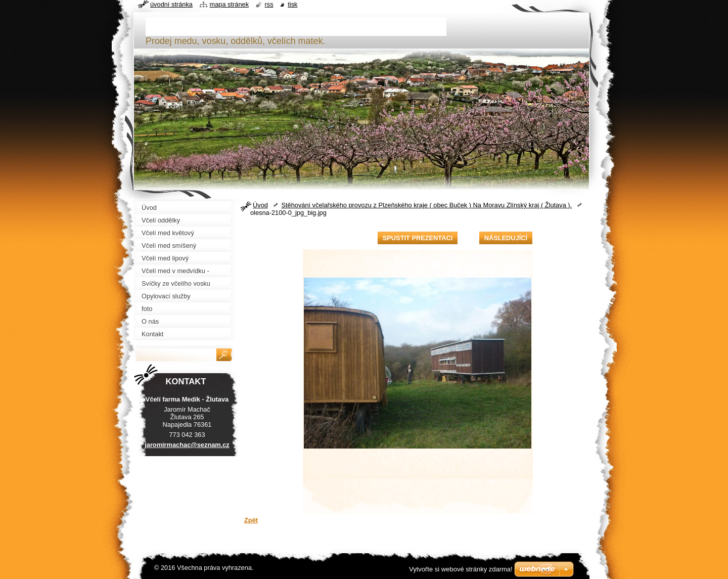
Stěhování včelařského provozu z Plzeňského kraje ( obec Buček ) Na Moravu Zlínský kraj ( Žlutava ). (426, 205)
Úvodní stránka (171, 4)
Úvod (260, 205)
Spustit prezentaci (418, 238)
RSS (269, 4)
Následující (506, 238)
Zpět (251, 520)
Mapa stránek (230, 4)
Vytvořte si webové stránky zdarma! (461, 569)
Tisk (292, 4)
